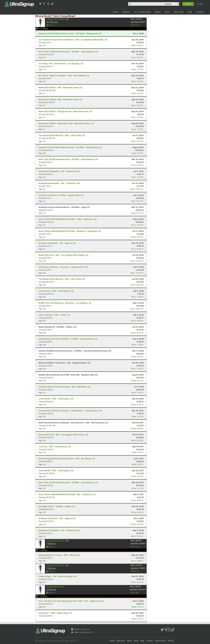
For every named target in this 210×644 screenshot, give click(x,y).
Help (190, 12)
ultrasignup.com (87, 632)
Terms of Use (160, 641)
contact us (85, 629)
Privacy (171, 641)
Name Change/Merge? (65, 16)
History (135, 25)
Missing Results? (44, 16)
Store (167, 12)
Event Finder (142, 12)
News (158, 12)
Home (116, 12)
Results (126, 12)
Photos (51, 25)
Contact (200, 12)
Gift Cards (178, 12)
